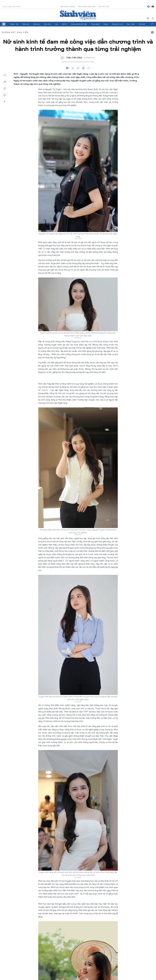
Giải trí (65, 24)
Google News (152, 32)
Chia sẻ (5, 82)
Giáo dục (37, 24)
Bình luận (5, 95)
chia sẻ (67, 68)
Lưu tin (5, 88)
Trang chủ (4, 24)
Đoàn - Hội (14, 24)
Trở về (5, 102)
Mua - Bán (131, 24)
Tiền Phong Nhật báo (87, 7)
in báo (83, 68)
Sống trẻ (26, 24)
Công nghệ (95, 24)
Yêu (56, 24)
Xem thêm (152, 24)
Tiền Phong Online (68, 7)
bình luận (89, 68)
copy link (78, 68)
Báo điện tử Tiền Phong (78, 15)
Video (106, 24)
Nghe (5, 75)
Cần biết (142, 24)
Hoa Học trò (104, 7)
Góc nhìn (47, 24)
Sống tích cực (117, 24)
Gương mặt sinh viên (79, 24)
